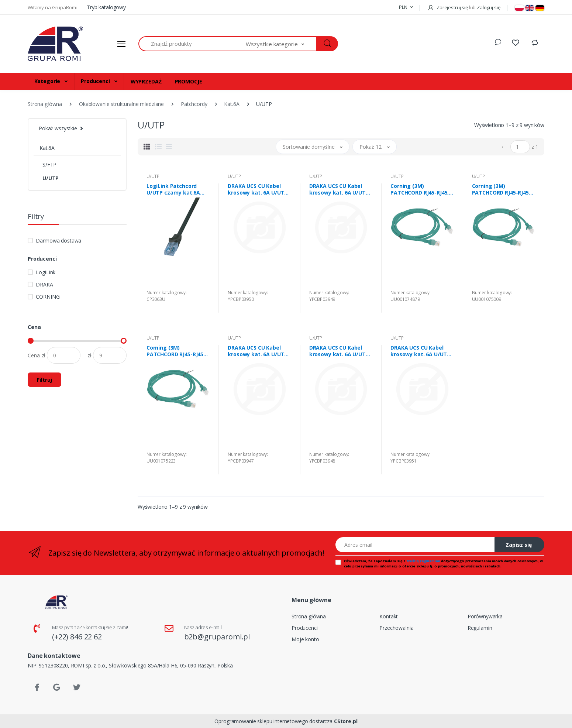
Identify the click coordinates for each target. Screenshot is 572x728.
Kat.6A (47, 148)
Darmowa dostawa (58, 241)
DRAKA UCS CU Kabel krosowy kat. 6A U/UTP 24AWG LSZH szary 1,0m (340, 351)
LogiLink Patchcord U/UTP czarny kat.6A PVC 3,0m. (173, 189)
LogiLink (46, 272)
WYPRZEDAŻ (146, 81)
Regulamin (480, 628)
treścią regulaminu (423, 561)
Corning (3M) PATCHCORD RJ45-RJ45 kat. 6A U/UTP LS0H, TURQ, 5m (175, 351)
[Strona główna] (55, 44)
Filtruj (44, 380)
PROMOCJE (189, 81)
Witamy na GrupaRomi (53, 7)
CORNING (48, 297)
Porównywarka (485, 616)
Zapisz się (519, 545)
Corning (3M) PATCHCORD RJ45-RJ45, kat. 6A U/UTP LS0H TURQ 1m (420, 189)
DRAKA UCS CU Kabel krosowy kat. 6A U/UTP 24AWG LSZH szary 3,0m (259, 189)
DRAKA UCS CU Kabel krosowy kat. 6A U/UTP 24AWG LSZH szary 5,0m (421, 351)
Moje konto (305, 639)
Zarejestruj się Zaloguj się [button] (464, 7)
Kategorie (48, 81)
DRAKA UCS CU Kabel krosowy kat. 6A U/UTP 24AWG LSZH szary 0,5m (259, 351)
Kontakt (389, 616)
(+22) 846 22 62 (77, 637)
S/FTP (49, 164)
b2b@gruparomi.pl (217, 637)
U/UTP (51, 178)
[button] (406, 7)
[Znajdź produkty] (192, 44)
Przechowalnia (396, 628)
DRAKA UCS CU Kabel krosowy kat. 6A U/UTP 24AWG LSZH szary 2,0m (340, 189)
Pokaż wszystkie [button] (58, 128)
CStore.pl (346, 721)
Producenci (96, 81)
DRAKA (44, 284)
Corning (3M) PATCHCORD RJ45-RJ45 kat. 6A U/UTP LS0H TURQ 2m (500, 189)
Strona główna (309, 616)
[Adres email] (415, 545)
